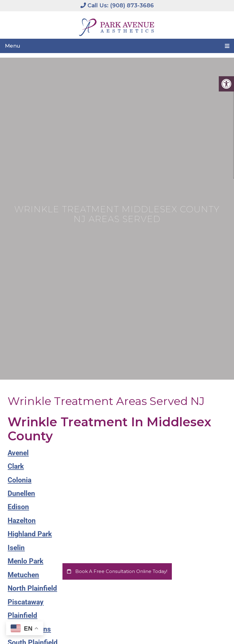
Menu (12, 46)
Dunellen (21, 493)
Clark (16, 466)
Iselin (16, 548)
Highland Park (30, 534)
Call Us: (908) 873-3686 (117, 5)
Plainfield (22, 615)
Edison (18, 507)
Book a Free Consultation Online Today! (117, 571)
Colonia (19, 480)
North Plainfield (32, 588)
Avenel (18, 453)
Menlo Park (25, 561)
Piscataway (26, 602)
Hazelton (22, 521)
